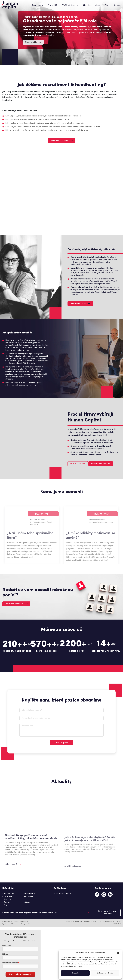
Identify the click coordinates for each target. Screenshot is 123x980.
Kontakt (117, 5)
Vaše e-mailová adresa (10, 963)
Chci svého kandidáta (61, 141)
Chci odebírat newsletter (20, 974)
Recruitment (37, 5)
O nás (98, 5)
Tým (107, 5)
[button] (118, 953)
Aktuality (87, 5)
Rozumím (75, 973)
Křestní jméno (7, 945)
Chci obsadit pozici (33, 42)
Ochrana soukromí (63, 894)
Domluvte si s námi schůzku (108, 913)
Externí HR (52, 5)
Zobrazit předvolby (105, 973)
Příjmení (5, 954)
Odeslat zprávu (61, 743)
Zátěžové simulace (70, 5)
